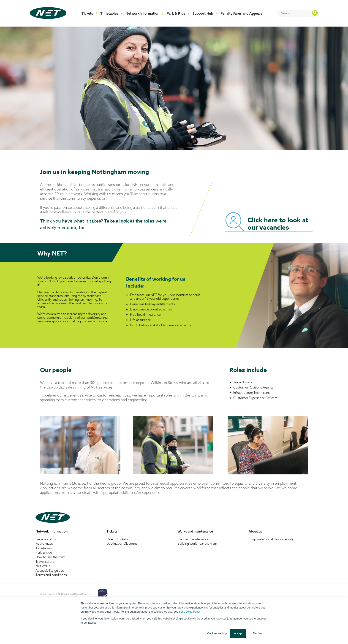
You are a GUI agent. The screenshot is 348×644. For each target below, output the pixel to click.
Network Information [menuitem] (142, 13)
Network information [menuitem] (52, 531)
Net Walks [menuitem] (43, 566)
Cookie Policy (192, 612)
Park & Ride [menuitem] (176, 13)
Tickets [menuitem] (87, 13)
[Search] (298, 13)
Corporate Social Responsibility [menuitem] (271, 539)
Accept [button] (238, 633)
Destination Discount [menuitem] (122, 543)
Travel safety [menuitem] (45, 562)
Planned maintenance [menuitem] (193, 539)
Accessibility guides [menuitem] (50, 571)
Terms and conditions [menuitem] (51, 575)
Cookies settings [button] (217, 633)
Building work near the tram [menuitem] (197, 543)
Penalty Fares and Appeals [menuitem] (241, 13)
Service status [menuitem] (46, 539)
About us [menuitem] (255, 531)
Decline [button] (258, 633)
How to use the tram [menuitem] (50, 557)
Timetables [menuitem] (109, 13)
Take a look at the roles (129, 221)
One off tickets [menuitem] (117, 539)
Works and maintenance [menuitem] (195, 531)
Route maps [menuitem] (44, 543)
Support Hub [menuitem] (203, 13)
